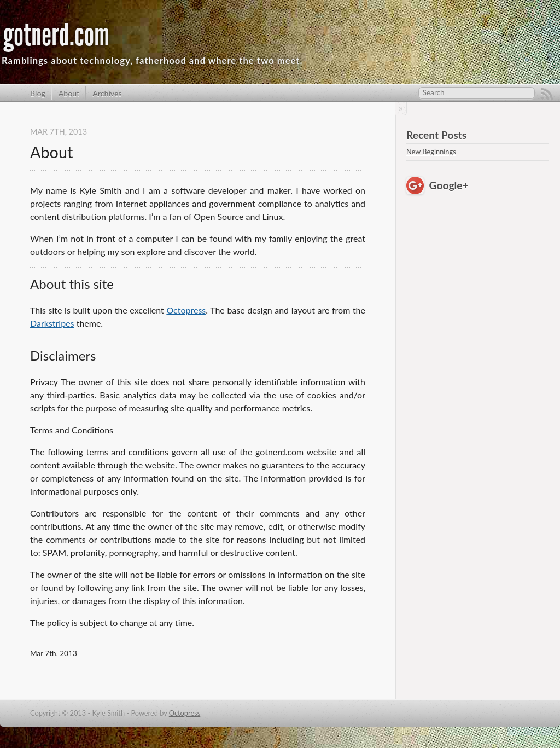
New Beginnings (431, 152)
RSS (547, 94)
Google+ (449, 185)
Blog (38, 93)
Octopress (186, 310)
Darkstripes (52, 323)
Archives (107, 93)
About (69, 93)
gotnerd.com (56, 35)
